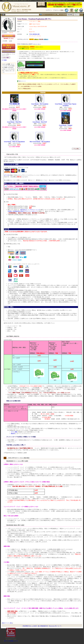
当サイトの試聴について (11, 641)
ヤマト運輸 (14, 432)
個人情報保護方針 (43, 626)
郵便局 (13, 434)
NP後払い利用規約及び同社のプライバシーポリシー (23, 211)
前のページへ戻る (7, 623)
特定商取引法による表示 (30, 626)
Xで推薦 (4, 60)
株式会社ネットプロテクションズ (30, 210)
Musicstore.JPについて (55, 626)
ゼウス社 (7, 175)
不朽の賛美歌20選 (34, 34)
